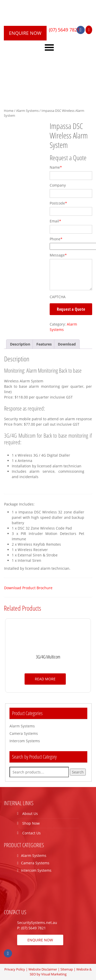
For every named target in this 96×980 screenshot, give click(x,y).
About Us (30, 814)
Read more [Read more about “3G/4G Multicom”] (45, 679)
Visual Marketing (54, 974)
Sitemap (67, 969)
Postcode (58, 203)
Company (58, 185)
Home (9, 111)
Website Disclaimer (43, 969)
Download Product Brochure (28, 588)
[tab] (20, 344)
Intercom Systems (25, 741)
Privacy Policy (15, 969)
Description (20, 344)
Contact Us (31, 833)
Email (55, 221)
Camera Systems (24, 733)
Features (44, 344)
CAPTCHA (58, 297)
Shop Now (31, 823)
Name (56, 167)
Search (78, 772)
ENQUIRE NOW (25, 33)
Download (67, 344)
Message (58, 255)
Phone (56, 239)
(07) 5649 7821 (63, 30)
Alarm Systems (27, 111)
